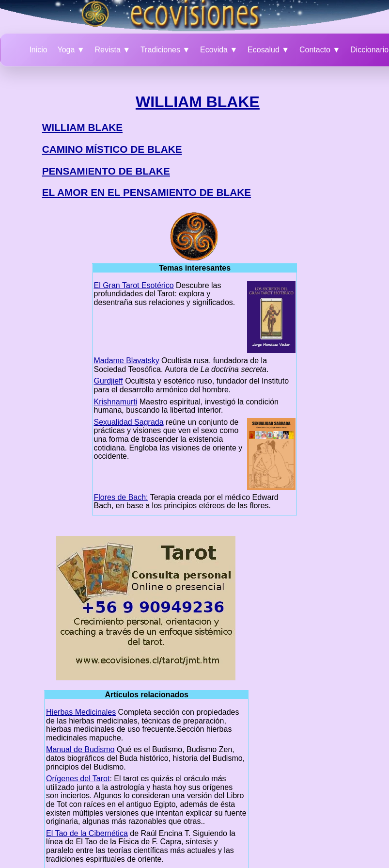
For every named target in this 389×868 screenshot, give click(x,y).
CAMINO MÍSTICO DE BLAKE (112, 149)
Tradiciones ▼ (165, 50)
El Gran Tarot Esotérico (134, 285)
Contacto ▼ (320, 50)
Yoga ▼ (71, 50)
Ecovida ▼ (219, 50)
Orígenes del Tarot (78, 779)
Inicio (38, 50)
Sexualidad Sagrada (129, 422)
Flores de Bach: (121, 497)
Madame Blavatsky (127, 361)
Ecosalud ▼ (268, 50)
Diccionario (369, 50)
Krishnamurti (116, 402)
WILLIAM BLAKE (198, 102)
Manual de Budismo (80, 749)
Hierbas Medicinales (81, 712)
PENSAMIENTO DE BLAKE (106, 171)
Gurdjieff (109, 381)
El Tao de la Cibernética (87, 833)
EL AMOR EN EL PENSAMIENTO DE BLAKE (147, 192)
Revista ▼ (112, 50)
